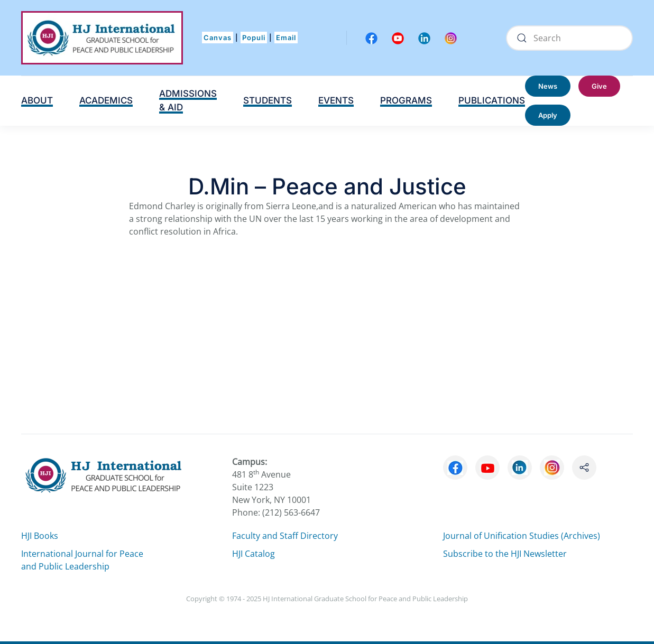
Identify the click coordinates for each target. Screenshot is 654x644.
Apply (548, 115)
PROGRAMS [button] (406, 100)
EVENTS (336, 100)
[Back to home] (102, 38)
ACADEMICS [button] (106, 100)
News (548, 86)
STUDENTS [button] (268, 100)
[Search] (569, 38)
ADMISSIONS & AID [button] (188, 100)
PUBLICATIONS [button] (492, 100)
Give (599, 86)
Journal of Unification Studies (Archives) (522, 536)
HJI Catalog (254, 554)
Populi (254, 38)
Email (286, 38)
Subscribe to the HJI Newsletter (505, 554)
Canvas (218, 38)
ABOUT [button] (37, 100)
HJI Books (40, 536)
